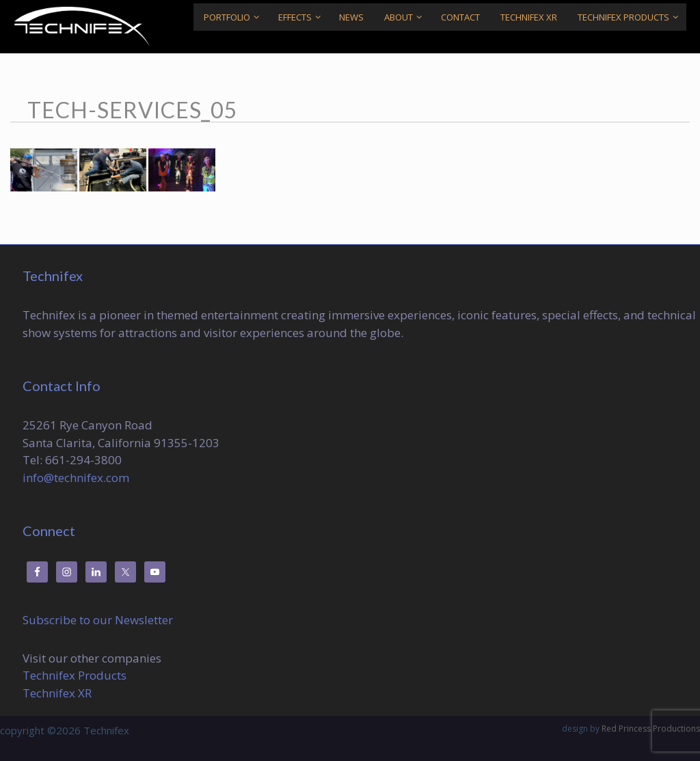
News (351, 17)
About (407, 17)
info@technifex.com (76, 478)
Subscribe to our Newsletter (98, 620)
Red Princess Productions (651, 729)
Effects (304, 17)
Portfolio (235, 17)
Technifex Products (632, 17)
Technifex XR (529, 17)
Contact (460, 17)
